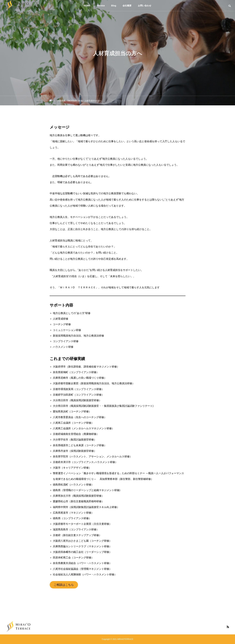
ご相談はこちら (64, 585)
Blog (114, 6)
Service (101, 6)
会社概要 (127, 6)
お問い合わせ (145, 6)
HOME (87, 6)
